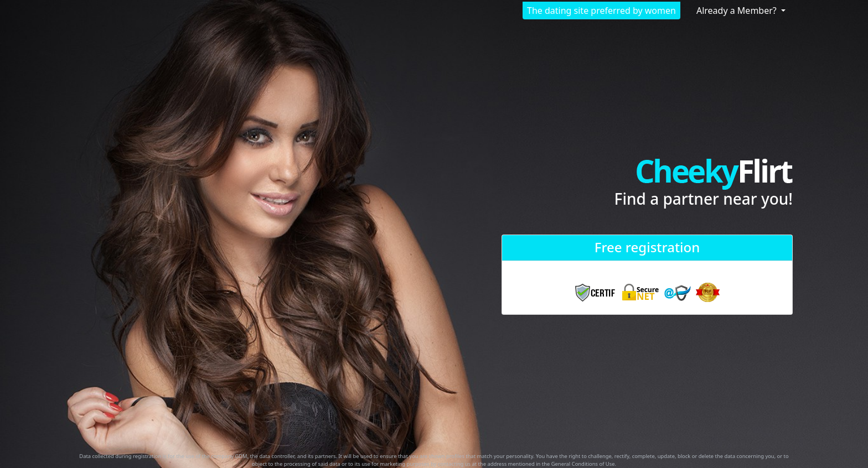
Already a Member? (738, 11)
